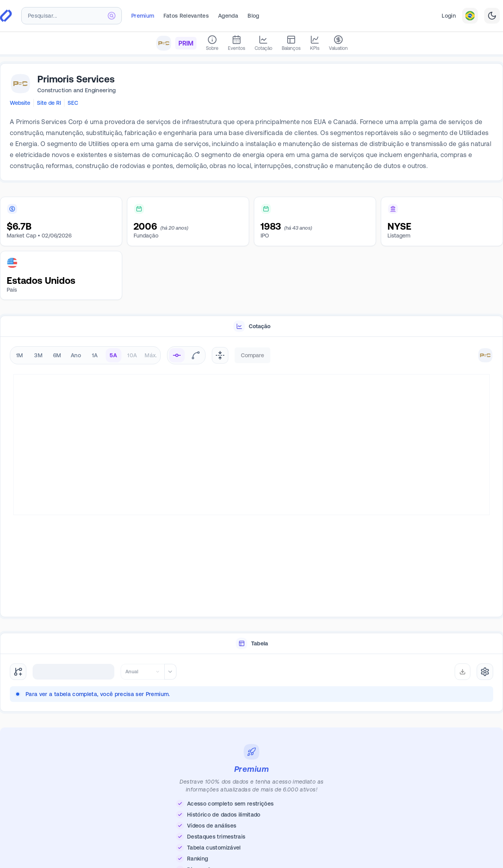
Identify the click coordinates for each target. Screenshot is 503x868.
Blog (253, 16)
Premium (143, 16)
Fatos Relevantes (186, 16)
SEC (73, 103)
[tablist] (251, 326)
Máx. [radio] (151, 355)
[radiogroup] (85, 355)
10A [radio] (132, 355)
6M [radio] (57, 355)
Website (20, 103)
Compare (252, 355)
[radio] (177, 355)
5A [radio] (113, 355)
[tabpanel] (251, 477)
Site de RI (49, 103)
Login (449, 16)
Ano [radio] (76, 355)
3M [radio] (38, 355)
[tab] (251, 326)
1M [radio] (20, 355)
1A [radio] (95, 355)
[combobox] (72, 16)
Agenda (228, 16)
